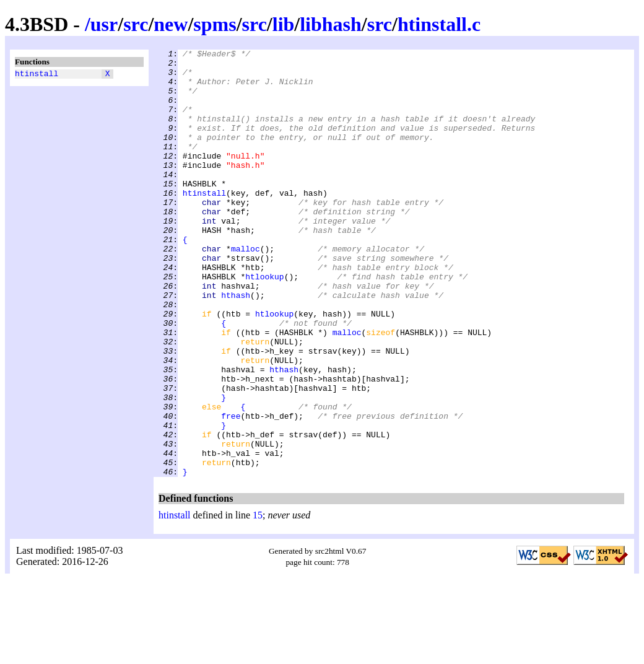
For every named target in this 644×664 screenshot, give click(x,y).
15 (258, 601)
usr (104, 24)
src (136, 24)
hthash (236, 345)
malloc (246, 289)
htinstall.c (439, 24)
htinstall (37, 75)
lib (284, 24)
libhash (331, 24)
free (231, 490)
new (171, 24)
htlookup (264, 323)
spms (215, 24)
